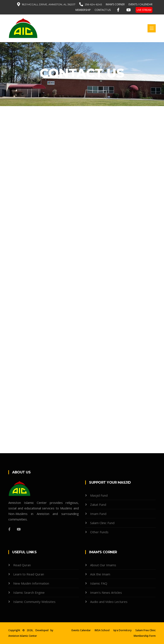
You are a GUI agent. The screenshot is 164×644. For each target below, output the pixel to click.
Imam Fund (98, 514)
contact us (103, 10)
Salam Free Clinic (146, 630)
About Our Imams (103, 565)
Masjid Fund (99, 495)
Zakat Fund (98, 505)
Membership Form (145, 636)
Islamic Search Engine (29, 592)
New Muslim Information (31, 583)
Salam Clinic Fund (102, 523)
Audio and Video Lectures (109, 602)
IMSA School (102, 630)
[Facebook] (9, 529)
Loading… (77, 343)
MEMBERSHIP (83, 10)
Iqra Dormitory (122, 630)
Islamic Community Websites (34, 602)
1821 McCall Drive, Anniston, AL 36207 (49, 4)
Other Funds (99, 532)
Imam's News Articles (106, 592)
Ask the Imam (100, 574)
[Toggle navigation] (152, 28)
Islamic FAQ (99, 583)
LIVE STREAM (144, 10)
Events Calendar (81, 630)
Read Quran (22, 565)
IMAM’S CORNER (115, 4)
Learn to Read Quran (29, 574)
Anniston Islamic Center (23, 636)
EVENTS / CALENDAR (141, 4)
